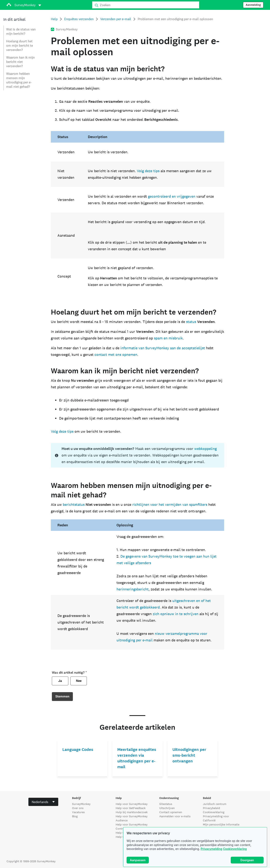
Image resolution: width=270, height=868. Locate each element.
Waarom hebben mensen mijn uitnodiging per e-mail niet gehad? (19, 80)
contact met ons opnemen (116, 354)
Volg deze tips (148, 171)
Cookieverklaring (235, 849)
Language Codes (78, 750)
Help (54, 19)
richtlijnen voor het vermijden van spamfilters (170, 504)
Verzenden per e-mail (116, 19)
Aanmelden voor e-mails (175, 816)
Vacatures (78, 812)
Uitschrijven (167, 808)
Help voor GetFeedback (131, 808)
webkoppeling (205, 449)
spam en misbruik (168, 338)
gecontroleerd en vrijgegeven (172, 196)
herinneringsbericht (133, 589)
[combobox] (43, 802)
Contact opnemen (171, 812)
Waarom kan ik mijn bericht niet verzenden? (20, 62)
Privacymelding (211, 849)
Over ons (78, 808)
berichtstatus (74, 504)
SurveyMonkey (81, 804)
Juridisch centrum (215, 804)
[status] (138, 455)
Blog (75, 816)
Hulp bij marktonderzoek (132, 812)
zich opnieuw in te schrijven (176, 614)
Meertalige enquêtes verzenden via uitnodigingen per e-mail (137, 758)
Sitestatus (166, 804)
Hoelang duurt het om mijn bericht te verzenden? (20, 46)
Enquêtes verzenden (79, 19)
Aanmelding (253, 5)
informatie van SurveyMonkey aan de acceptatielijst (163, 348)
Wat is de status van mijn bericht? (21, 31)
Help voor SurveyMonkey (132, 804)
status (191, 322)
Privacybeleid (211, 808)
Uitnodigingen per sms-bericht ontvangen (189, 755)
